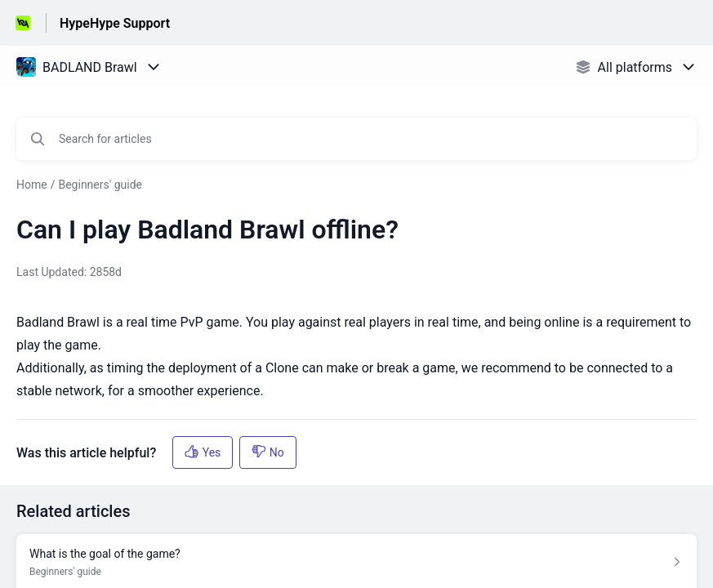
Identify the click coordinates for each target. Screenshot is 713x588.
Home (32, 185)
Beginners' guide (100, 185)
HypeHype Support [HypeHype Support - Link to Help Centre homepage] (115, 23)
